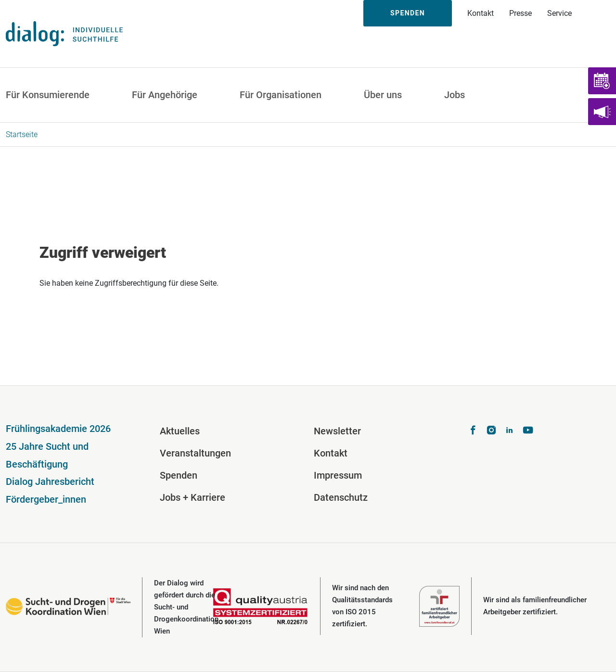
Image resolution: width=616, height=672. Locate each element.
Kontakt (481, 13)
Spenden (408, 13)
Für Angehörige (165, 95)
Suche (598, 13)
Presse (520, 13)
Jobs (455, 95)
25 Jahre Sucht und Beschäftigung (47, 455)
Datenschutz (341, 497)
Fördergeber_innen (46, 499)
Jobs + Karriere (192, 497)
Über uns (383, 95)
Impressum (338, 475)
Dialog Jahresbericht (50, 482)
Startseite (22, 134)
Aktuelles (180, 431)
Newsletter (337, 431)
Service (559, 13)
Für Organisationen (281, 95)
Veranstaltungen (195, 453)
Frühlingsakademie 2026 (58, 429)
